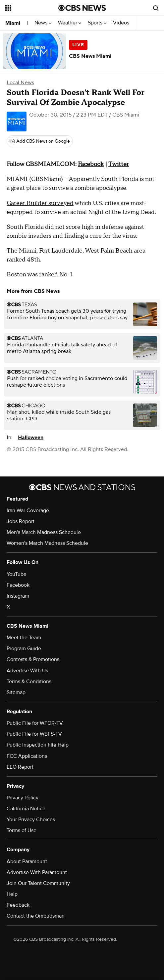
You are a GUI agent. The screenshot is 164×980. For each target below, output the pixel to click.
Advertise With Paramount (37, 872)
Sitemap (16, 692)
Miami (13, 23)
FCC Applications (27, 756)
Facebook (18, 585)
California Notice (26, 809)
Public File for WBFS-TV (34, 734)
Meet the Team (24, 638)
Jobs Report (21, 521)
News (43, 23)
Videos (121, 23)
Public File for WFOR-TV (35, 723)
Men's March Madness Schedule (44, 532)
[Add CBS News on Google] (40, 141)
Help (12, 894)
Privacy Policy (23, 798)
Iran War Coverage (28, 510)
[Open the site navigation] (31, 8)
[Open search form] (156, 8)
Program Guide (24, 648)
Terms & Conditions (29, 682)
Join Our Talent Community (38, 883)
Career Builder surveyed (40, 203)
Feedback (18, 905)
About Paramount (27, 861)
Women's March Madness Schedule (47, 543)
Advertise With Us (27, 671)
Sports (97, 23)
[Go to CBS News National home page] (82, 8)
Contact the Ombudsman (36, 916)
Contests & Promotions (33, 659)
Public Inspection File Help (38, 745)
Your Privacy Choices (31, 820)
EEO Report (20, 767)
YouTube (17, 574)
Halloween (31, 437)
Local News (20, 83)
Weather (70, 23)
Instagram (18, 596)
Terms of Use (22, 830)
